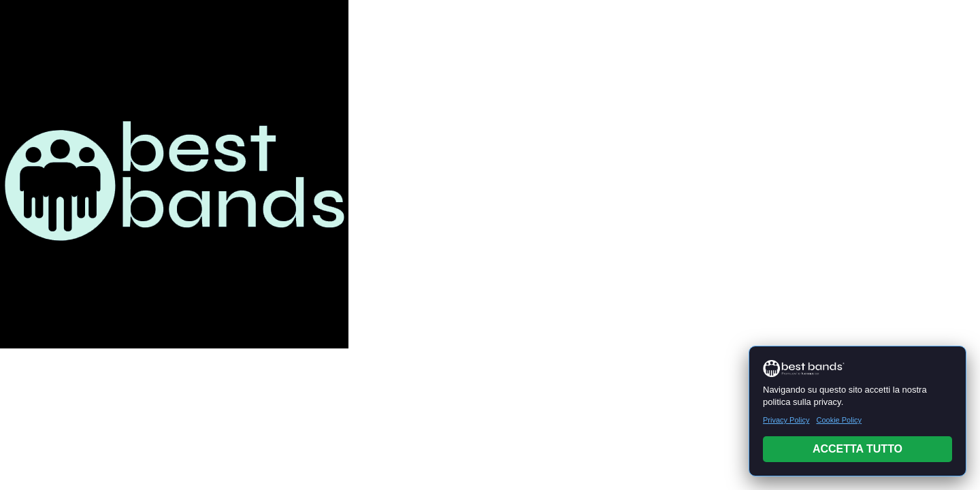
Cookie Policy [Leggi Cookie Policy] (839, 420)
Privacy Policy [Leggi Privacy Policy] (786, 420)
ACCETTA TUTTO (857, 449)
